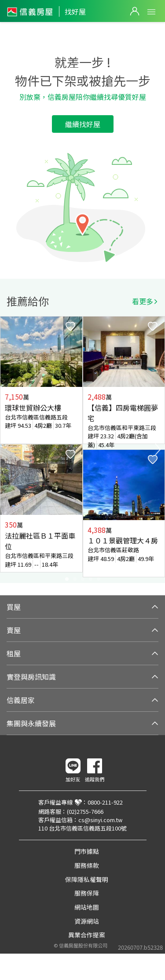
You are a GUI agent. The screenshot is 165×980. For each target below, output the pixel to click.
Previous (7, 449)
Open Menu (151, 12)
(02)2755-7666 (85, 811)
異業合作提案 (87, 935)
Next (158, 449)
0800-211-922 (105, 802)
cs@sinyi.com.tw (100, 820)
